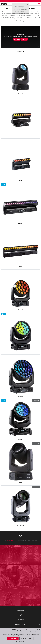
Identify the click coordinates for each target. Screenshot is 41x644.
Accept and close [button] (13, 639)
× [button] (40, 630)
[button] (20, 642)
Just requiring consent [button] (27, 639)
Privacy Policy (30, 636)
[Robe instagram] (20, 536)
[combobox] (38, 630)
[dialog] (20, 636)
